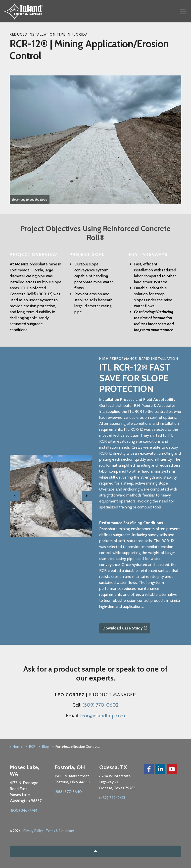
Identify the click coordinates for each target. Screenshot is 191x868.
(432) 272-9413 (112, 798)
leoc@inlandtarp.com (103, 716)
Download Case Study (125, 628)
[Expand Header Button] (184, 11)
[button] (95, 851)
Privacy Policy (33, 831)
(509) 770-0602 (101, 705)
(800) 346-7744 (24, 810)
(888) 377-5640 (68, 792)
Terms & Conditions (60, 831)
